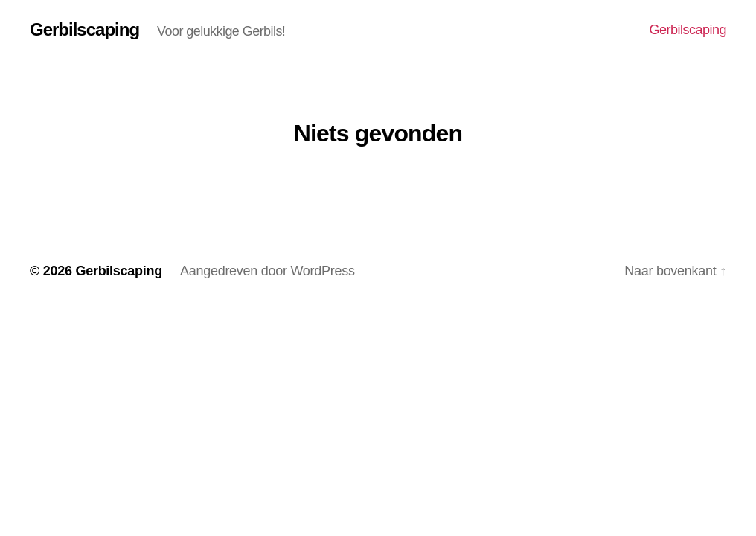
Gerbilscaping (84, 30)
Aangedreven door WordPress (268, 271)
